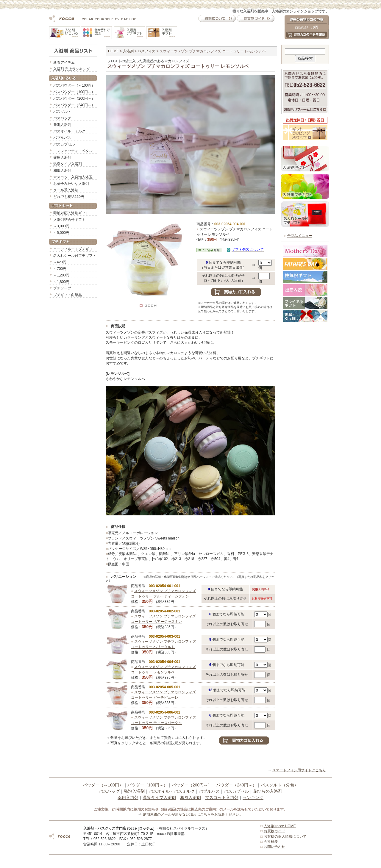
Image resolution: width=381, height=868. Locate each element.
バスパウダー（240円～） (74, 105)
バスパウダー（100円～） (74, 92)
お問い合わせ (274, 847)
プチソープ (62, 288)
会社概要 (271, 842)
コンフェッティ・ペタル (73, 151)
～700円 (60, 269)
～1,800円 (61, 282)
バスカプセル (64, 144)
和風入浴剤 (62, 171)
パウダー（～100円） (103, 785)
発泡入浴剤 (62, 125)
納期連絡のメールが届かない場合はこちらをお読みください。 (193, 814)
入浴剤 (128, 51)
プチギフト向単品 (68, 295)
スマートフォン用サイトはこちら (299, 770)
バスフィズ (146, 51)
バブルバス (62, 138)
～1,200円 (61, 275)
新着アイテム (64, 62)
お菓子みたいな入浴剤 (71, 184)
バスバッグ (62, 118)
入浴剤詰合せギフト (69, 220)
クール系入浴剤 (66, 190)
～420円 (60, 262)
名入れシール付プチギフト (75, 256)
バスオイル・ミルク (69, 131)
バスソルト (62, 112)
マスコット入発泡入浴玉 (73, 177)
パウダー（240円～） (236, 785)
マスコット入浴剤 (222, 797)
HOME (113, 51)
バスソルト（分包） (279, 785)
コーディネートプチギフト (75, 249)
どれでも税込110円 (69, 197)
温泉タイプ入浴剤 (68, 164)
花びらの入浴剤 (268, 791)
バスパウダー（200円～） (74, 98)
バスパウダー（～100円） (74, 85)
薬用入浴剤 (62, 157)
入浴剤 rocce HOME (280, 826)
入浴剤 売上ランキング (72, 69)
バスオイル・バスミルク (172, 791)
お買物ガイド (274, 831)
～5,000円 (61, 233)
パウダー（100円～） (147, 785)
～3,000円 (61, 226)
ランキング (253, 797)
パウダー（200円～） (192, 785)
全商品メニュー (300, 236)
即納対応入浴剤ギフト (71, 213)
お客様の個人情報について (285, 836)
